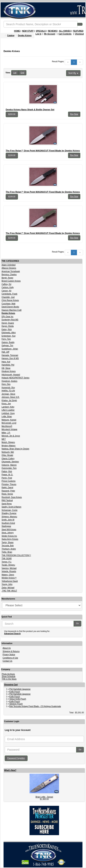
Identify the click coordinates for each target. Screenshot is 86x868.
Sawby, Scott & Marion (11, 507)
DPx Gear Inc (7, 317)
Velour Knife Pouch (18, 699)
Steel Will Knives (9, 530)
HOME (17, 31)
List (15, 73)
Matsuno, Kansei (9, 420)
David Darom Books (10, 307)
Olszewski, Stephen (10, 462)
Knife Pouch (15, 692)
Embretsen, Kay (9, 336)
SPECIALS (41, 31)
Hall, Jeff (5, 352)
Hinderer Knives (9, 371)
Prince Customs (9, 481)
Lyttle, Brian (7, 416)
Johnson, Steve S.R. (11, 397)
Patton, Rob (7, 471)
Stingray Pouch (16, 704)
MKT (4, 439)
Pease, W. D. (7, 475)
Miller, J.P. (6, 433)
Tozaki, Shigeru (8, 565)
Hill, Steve (6, 368)
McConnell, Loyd (9, 423)
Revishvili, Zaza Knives (12, 497)
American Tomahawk (11, 271)
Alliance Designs (9, 268)
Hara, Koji (6, 362)
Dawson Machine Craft (12, 310)
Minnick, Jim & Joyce (11, 436)
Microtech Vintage (9, 429)
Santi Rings (7, 504)
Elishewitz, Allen (9, 333)
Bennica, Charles (9, 275)
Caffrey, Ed (6, 284)
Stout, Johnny (8, 533)
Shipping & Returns (11, 651)
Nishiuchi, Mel (8, 452)
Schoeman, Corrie (10, 510)
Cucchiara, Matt (8, 304)
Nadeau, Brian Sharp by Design (15, 449)
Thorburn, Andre (9, 549)
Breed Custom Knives (11, 281)
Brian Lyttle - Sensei (44, 797)
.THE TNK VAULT (9, 591)
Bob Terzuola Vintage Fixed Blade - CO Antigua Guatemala (35, 706)
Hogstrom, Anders (9, 381)
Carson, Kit (6, 291)
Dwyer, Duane (8, 323)
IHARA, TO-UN (8, 391)
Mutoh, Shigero (8, 442)
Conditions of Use (10, 658)
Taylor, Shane (8, 542)
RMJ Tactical (7, 500)
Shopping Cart (11, 685)
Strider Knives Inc (9, 536)
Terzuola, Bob (8, 546)
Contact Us (7, 661)
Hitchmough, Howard (11, 375)
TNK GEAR (7, 558)
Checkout (79, 34)
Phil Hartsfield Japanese (20, 689)
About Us (7, 648)
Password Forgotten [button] (16, 758)
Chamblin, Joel (8, 297)
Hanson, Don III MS (10, 358)
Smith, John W (8, 520)
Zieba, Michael (8, 588)
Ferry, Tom (6, 339)
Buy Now (74, 114)
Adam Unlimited (9, 265)
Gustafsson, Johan (10, 349)
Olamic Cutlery (8, 459)
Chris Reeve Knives (10, 300)
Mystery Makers (9, 446)
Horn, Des (6, 384)
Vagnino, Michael (9, 568)
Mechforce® (7, 426)
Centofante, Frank (9, 294)
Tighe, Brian (7, 552)
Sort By (73, 73)
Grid (22, 73)
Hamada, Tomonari (10, 355)
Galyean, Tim (7, 345)
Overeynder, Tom (9, 468)
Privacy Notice (9, 655)
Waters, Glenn (8, 575)
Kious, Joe (6, 404)
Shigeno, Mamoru (9, 517)
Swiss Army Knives (10, 539)
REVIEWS (52, 31)
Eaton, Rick (7, 329)
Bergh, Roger (7, 278)
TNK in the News (9, 679)
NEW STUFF (28, 31)
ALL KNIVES (65, 31)
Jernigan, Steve (8, 394)
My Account (50, 34)
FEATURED (78, 31)
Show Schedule (9, 676)
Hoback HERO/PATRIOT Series (15, 378)
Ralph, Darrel (7, 487)
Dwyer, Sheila (8, 326)
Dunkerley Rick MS (10, 320)
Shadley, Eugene (9, 513)
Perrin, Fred (7, 478)
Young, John (7, 584)
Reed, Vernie (7, 494)
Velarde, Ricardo (9, 571)
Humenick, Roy (8, 388)
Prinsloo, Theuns (9, 484)
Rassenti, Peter (8, 491)
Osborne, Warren (9, 465)
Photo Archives (8, 674)
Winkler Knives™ (9, 578)
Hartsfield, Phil (8, 365)
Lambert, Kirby (8, 407)
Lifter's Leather (8, 410)
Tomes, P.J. (7, 562)
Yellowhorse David (10, 581)
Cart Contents (65, 34)
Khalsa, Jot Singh (9, 400)
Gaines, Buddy (8, 342)
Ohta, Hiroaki (7, 455)
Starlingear (6, 526)
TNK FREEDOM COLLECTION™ (16, 555)
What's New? (10, 770)
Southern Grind (8, 523)
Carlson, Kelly (8, 287)
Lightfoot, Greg (8, 413)
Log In (38, 34)
